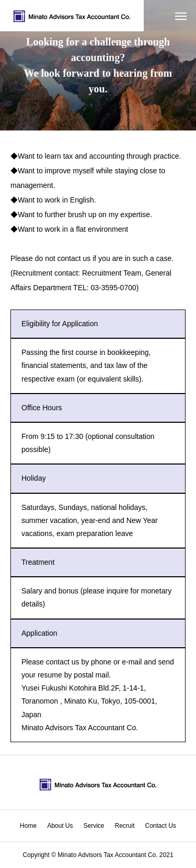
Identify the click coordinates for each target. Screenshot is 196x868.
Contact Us (161, 826)
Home (28, 826)
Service (94, 826)
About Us (60, 826)
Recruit (125, 826)
